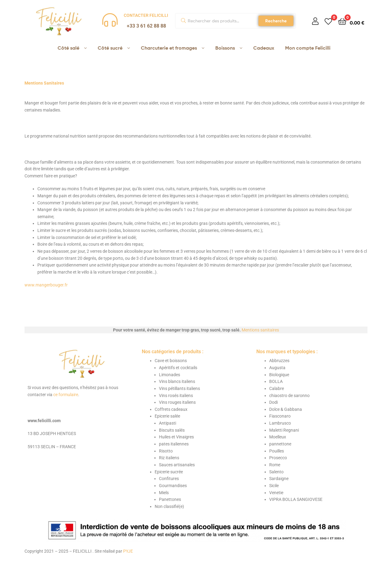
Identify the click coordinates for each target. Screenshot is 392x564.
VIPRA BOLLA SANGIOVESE (296, 499)
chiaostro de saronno (289, 396)
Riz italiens (169, 458)
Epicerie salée (167, 416)
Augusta (277, 368)
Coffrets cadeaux (171, 409)
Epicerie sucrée (169, 472)
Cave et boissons (171, 361)
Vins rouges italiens (177, 402)
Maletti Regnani (284, 430)
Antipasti (168, 423)
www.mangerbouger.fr (46, 285)
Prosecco (278, 458)
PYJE (128, 551)
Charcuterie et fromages (169, 48)
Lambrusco (280, 423)
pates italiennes (174, 444)
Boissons (225, 48)
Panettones (170, 499)
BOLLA (276, 381)
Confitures (169, 479)
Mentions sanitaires (260, 330)
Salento (276, 472)
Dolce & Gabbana (286, 409)
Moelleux (278, 437)
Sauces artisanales (177, 465)
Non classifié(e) (169, 506)
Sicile (274, 486)
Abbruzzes (279, 361)
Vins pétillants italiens (179, 388)
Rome (275, 465)
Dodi (273, 402)
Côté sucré (110, 48)
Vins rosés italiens (176, 396)
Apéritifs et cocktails (178, 368)
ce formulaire (66, 395)
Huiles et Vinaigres (176, 437)
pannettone (280, 444)
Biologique (279, 375)
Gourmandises (173, 486)
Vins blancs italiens (177, 381)
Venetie (276, 493)
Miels (164, 493)
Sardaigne (279, 479)
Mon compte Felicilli (308, 48)
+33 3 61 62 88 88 (146, 26)
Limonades (170, 375)
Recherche (276, 21)
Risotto (166, 451)
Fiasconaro (280, 416)
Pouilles (277, 451)
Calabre (277, 388)
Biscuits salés (172, 430)
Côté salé (68, 48)
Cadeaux (264, 48)
